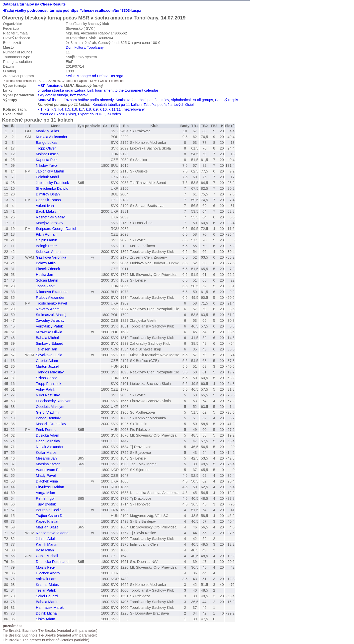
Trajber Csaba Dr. (50, 516)
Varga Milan (45, 493)
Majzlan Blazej (48, 527)
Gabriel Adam (47, 361)
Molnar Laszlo (47, 154)
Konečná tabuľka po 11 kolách (117, 105)
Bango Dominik (48, 418)
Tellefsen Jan (47, 349)
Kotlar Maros (46, 453)
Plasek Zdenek (48, 269)
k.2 (47, 109)
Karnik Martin (47, 544)
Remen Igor (45, 498)
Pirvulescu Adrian (50, 487)
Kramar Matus (47, 585)
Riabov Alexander (50, 298)
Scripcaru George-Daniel (56, 229)
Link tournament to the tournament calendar (123, 90)
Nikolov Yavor (47, 165)
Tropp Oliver (46, 148)
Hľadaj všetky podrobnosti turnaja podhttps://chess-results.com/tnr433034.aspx (72, 10)
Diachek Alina (47, 481)
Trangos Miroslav (50, 372)
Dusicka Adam (48, 435)
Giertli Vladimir (48, 412)
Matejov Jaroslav (50, 223)
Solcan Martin (47, 280)
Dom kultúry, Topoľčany (85, 47)
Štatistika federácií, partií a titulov (142, 100)
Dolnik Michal (47, 613)
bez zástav (79, 95)
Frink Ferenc (46, 430)
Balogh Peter (46, 246)
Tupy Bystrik (46, 504)
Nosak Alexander (50, 447)
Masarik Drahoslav (51, 424)
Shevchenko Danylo (52, 188)
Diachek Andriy (48, 573)
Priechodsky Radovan (54, 401)
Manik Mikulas (47, 131)
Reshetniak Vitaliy (50, 217)
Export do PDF (90, 114)
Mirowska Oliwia (49, 332)
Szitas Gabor (46, 378)
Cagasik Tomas (48, 200)
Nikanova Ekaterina (52, 292)
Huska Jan (44, 275)
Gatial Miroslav (48, 441)
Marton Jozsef (47, 366)
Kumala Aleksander (52, 137)
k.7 (82, 109)
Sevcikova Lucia (49, 355)
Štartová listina (50, 100)
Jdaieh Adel (45, 539)
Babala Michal (47, 338)
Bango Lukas (47, 143)
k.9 (95, 109)
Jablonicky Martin (50, 171)
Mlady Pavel (46, 476)
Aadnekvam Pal (49, 470)
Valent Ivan (45, 206)
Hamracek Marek (50, 608)
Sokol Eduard (47, 596)
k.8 (88, 109)
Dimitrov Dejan (48, 194)
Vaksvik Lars (46, 579)
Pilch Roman (46, 234)
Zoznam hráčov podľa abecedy (88, 100)
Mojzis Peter (46, 567)
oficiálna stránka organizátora (61, 90)
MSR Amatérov (50, 86)
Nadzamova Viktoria (52, 533)
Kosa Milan (45, 550)
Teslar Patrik (46, 590)
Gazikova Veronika (51, 257)
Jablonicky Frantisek (52, 183)
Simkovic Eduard (50, 343)
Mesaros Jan (46, 458)
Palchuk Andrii (47, 177)
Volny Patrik (45, 389)
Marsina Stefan (48, 464)
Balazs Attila (46, 263)
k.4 (61, 109)
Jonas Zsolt (45, 286)
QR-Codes (112, 114)
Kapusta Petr (46, 160)
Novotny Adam (48, 309)
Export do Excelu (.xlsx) (57, 114)
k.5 (68, 109)
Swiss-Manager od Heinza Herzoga (95, 76)
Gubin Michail (47, 556)
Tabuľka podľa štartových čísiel (169, 105)
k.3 (54, 109)
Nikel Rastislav (48, 395)
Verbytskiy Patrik (49, 326)
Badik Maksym (48, 211)
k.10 (103, 109)
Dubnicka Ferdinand (52, 562)
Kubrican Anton (48, 252)
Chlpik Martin (47, 240)
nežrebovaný (134, 109)
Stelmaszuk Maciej (51, 315)
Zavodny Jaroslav (50, 321)
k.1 (40, 109)
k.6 (75, 109)
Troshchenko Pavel (51, 303)
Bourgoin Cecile (49, 510)
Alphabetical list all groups (192, 100)
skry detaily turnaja (53, 95)
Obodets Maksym (50, 407)
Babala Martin (47, 602)
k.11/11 (115, 109)
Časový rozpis (226, 100)
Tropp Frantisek (49, 384)
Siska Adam (45, 619)
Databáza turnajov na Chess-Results (34, 4)
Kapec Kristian (48, 521)
